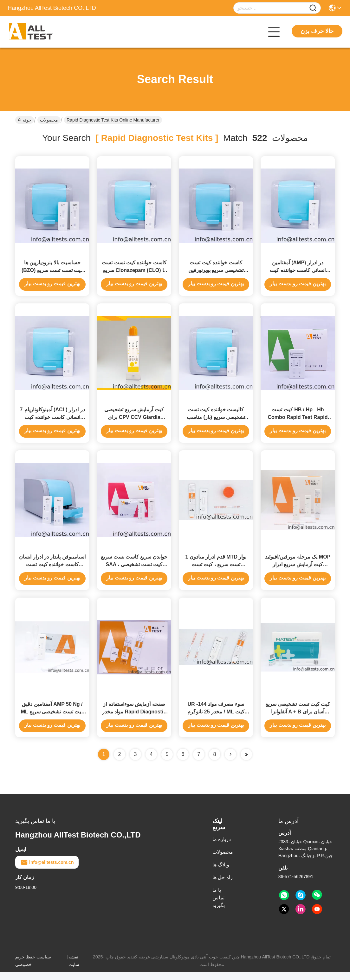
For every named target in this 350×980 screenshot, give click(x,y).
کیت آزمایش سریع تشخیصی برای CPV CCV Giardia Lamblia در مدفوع (134, 421)
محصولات (49, 120)
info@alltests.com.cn (47, 870)
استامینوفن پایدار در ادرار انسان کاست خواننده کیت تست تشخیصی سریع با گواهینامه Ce (52, 570)
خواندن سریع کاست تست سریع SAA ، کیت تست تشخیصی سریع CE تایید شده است (134, 570)
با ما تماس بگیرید (219, 906)
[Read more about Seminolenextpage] (230, 762)
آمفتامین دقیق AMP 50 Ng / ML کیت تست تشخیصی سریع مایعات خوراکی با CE (52, 720)
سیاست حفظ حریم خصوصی (33, 969)
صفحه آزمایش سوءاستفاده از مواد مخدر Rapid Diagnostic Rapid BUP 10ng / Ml (134, 720)
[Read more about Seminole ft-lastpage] (246, 762)
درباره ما (222, 847)
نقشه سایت (74, 969)
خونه (25, 120)
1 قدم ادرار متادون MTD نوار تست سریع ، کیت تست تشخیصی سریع (216, 570)
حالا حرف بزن (317, 31)
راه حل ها (223, 885)
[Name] (313, 8)
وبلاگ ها (221, 873)
